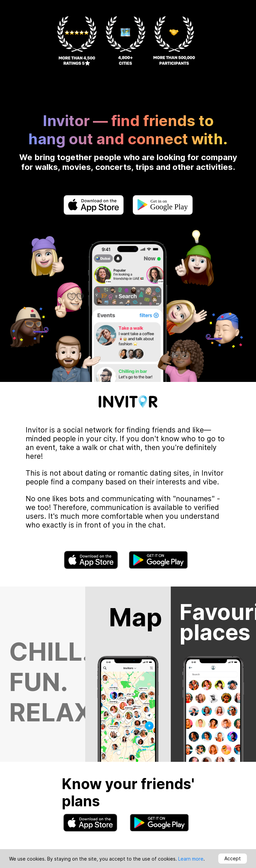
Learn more (191, 859)
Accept (233, 858)
